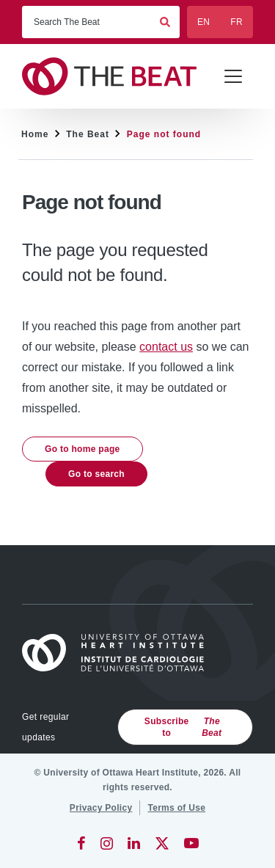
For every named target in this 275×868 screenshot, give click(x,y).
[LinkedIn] (134, 843)
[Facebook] (81, 843)
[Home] (120, 653)
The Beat (88, 134)
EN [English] (203, 22)
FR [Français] (236, 22)
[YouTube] (191, 843)
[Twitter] (162, 843)
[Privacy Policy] (101, 808)
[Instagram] (107, 843)
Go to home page (82, 449)
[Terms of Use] (176, 808)
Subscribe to (187, 727)
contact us (166, 347)
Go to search (96, 474)
